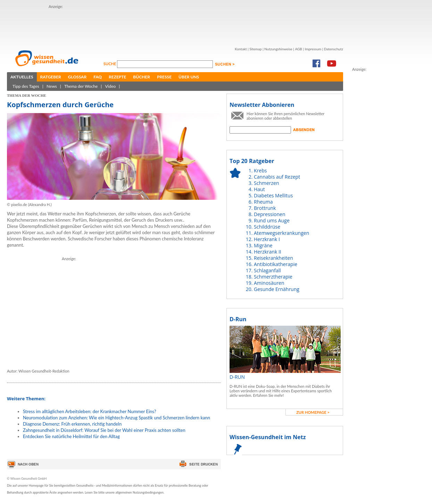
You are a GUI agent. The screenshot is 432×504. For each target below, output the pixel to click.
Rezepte (117, 77)
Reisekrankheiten (273, 258)
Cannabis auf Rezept (277, 177)
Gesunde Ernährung (277, 289)
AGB (298, 49)
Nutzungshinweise (278, 49)
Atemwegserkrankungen (281, 233)
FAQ (98, 77)
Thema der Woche (81, 86)
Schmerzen (267, 183)
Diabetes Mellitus (273, 195)
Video (110, 86)
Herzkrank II (268, 252)
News (52, 86)
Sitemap (255, 49)
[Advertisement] (120, 310)
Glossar (77, 77)
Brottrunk (265, 208)
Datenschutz (334, 49)
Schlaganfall (267, 270)
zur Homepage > (313, 412)
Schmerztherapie (273, 277)
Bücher (142, 77)
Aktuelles (22, 77)
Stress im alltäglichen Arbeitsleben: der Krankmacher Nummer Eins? (90, 411)
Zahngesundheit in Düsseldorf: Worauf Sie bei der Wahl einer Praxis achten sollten (104, 430)
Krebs (260, 170)
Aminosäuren (269, 283)
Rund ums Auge (272, 220)
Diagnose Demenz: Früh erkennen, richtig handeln (72, 424)
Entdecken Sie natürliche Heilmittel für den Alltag (71, 436)
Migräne (263, 245)
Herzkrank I (267, 239)
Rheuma (263, 202)
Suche (110, 64)
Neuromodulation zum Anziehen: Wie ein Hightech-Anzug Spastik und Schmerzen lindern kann (117, 418)
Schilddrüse (267, 227)
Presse (164, 77)
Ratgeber (51, 77)
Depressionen (270, 214)
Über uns (189, 77)
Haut (259, 189)
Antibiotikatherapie (276, 264)
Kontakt (241, 49)
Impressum (313, 49)
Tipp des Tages (26, 86)
